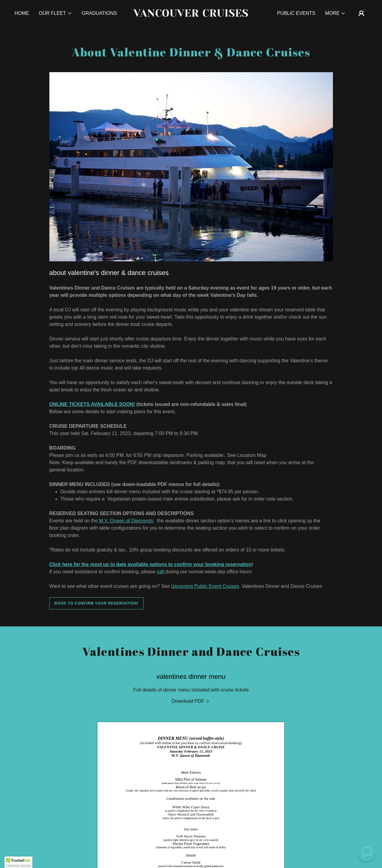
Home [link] (22, 13)
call (161, 572)
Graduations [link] (99, 13)
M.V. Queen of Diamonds (126, 521)
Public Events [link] (296, 13)
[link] (191, 15)
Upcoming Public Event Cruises (205, 586)
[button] (55, 13)
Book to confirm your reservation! (97, 603)
